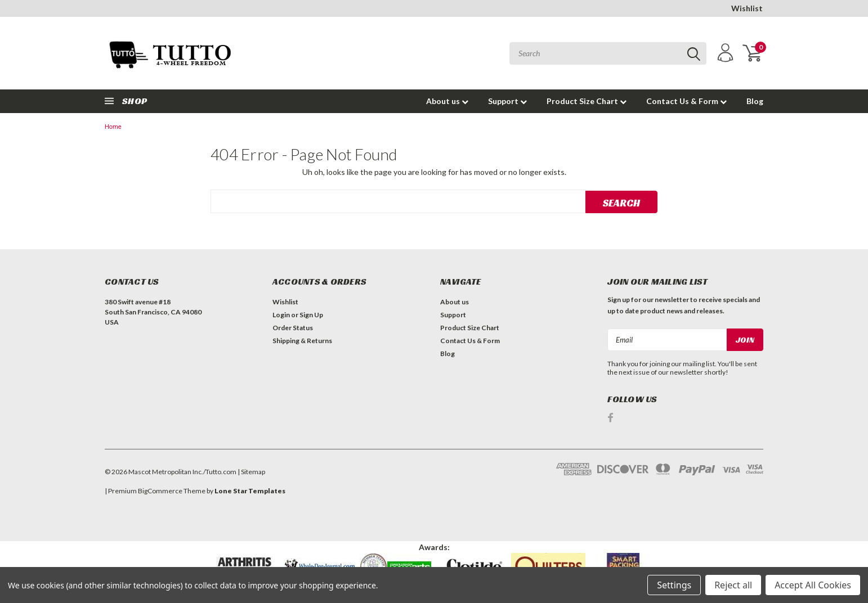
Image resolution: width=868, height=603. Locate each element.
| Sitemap (251, 471)
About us (447, 101)
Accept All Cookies (813, 585)
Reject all (733, 585)
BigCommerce (160, 490)
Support (507, 101)
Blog (755, 101)
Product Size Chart (587, 101)
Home (113, 127)
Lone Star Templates (250, 490)
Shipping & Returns (302, 341)
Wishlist (747, 8)
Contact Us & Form (686, 101)
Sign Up (311, 315)
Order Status (293, 328)
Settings (674, 585)
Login (281, 315)
